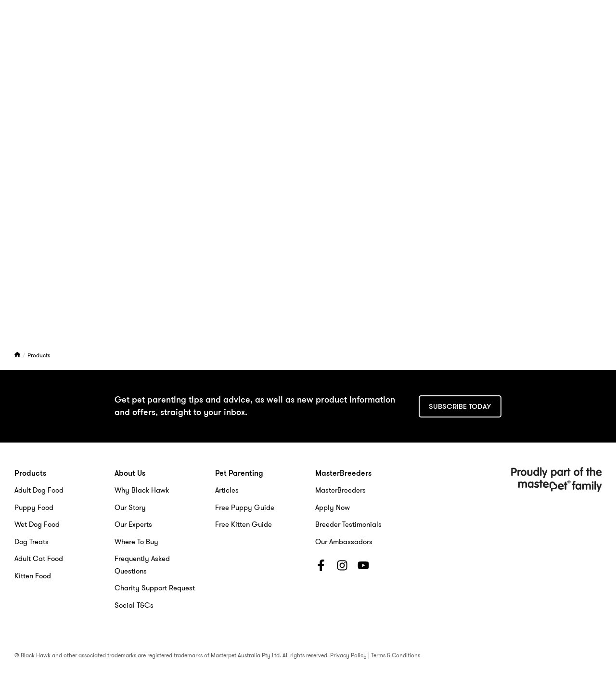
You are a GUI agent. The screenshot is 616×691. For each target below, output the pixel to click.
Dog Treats (32, 542)
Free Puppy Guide (245, 508)
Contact (511, 31)
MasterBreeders (448, 31)
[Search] (573, 31)
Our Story (130, 508)
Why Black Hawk (142, 490)
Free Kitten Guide (244, 524)
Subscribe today (460, 406)
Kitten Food (33, 576)
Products (39, 355)
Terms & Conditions (396, 655)
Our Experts (133, 524)
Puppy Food (34, 508)
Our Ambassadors (344, 542)
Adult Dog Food (39, 490)
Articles (227, 490)
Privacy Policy (348, 655)
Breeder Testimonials (348, 524)
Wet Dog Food (37, 524)
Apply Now (333, 508)
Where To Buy (136, 542)
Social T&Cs (134, 605)
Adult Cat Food (39, 559)
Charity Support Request (155, 588)
